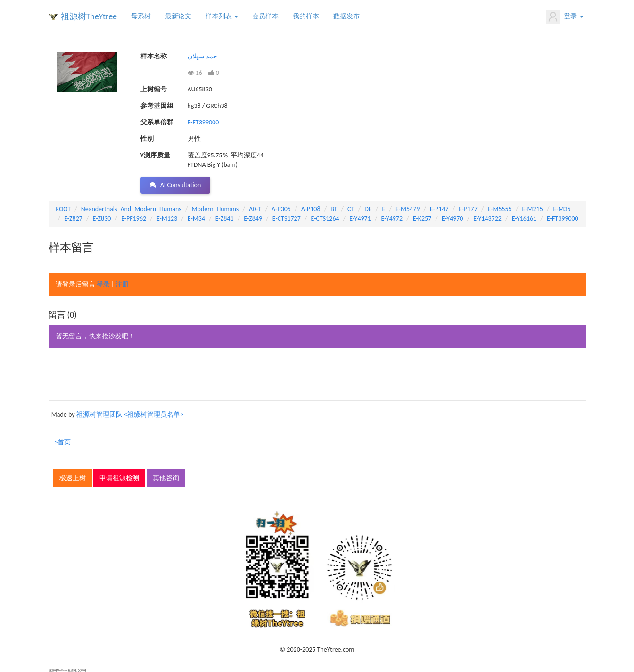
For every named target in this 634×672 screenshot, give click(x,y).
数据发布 (346, 16)
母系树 (141, 16)
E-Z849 (253, 218)
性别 (147, 139)
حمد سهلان (202, 56)
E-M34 (196, 218)
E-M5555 (499, 209)
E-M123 (167, 218)
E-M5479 (408, 209)
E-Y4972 (392, 218)
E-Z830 (102, 218)
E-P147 (439, 209)
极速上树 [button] (73, 478)
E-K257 (422, 218)
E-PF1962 (134, 218)
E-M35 (562, 209)
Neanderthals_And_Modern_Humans (131, 209)
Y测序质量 (155, 155)
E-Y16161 (524, 218)
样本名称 (154, 56)
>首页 (63, 442)
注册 (122, 284)
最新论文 (178, 16)
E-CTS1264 (325, 218)
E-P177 (468, 209)
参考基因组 (157, 106)
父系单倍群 (157, 122)
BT (334, 209)
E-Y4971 (360, 218)
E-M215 (533, 209)
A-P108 (311, 209)
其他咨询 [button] (166, 478)
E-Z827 (73, 218)
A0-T (255, 209)
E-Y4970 (452, 218)
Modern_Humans (215, 209)
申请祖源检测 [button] (119, 478)
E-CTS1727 (287, 218)
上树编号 (154, 89)
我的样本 (306, 16)
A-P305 (281, 209)
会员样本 (265, 16)
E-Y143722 (487, 218)
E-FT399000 (203, 122)
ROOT (63, 209)
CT (351, 209)
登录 (564, 17)
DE (368, 209)
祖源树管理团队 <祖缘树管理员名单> (130, 414)
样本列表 (222, 16)
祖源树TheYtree (89, 16)
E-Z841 (225, 218)
